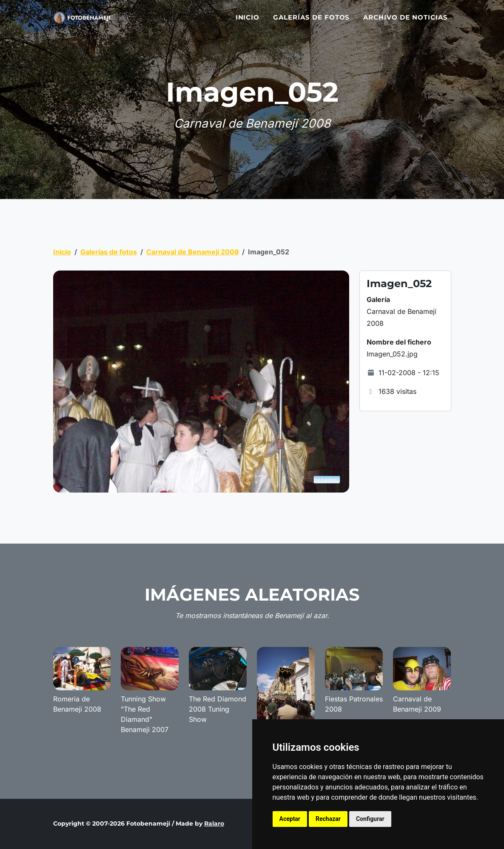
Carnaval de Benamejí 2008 (192, 252)
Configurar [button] (370, 819)
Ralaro (214, 823)
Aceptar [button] (290, 819)
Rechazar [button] (328, 819)
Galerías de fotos (311, 22)
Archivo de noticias (405, 22)
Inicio (248, 22)
